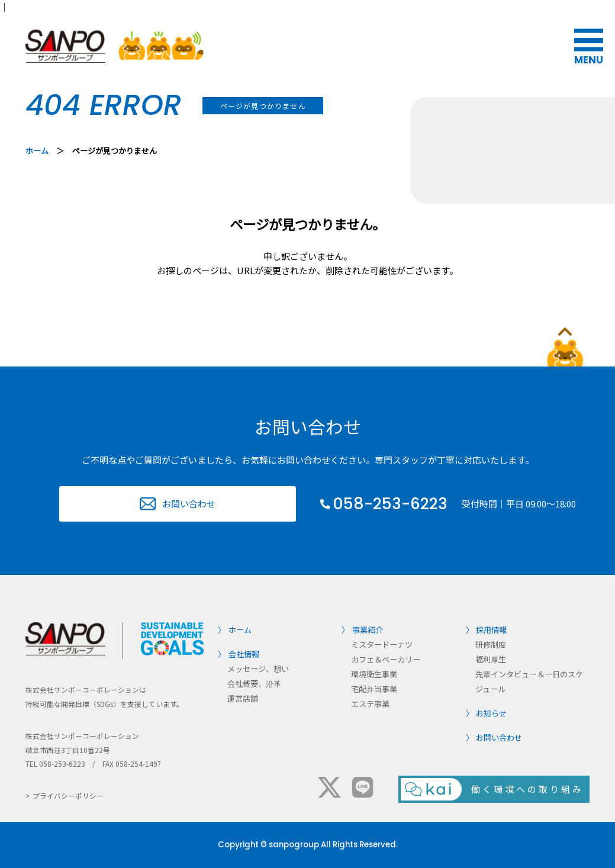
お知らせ (491, 713)
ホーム (37, 151)
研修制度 (491, 644)
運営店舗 (243, 698)
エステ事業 (370, 704)
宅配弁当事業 (374, 689)
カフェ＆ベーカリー (386, 659)
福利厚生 (491, 659)
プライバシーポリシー (68, 795)
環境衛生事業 (374, 674)
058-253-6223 (390, 504)
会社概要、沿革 (254, 684)
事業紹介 (368, 630)
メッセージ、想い (258, 669)
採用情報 (491, 630)
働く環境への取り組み (527, 789)
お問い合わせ (189, 504)
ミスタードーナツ (382, 644)
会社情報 (244, 654)
